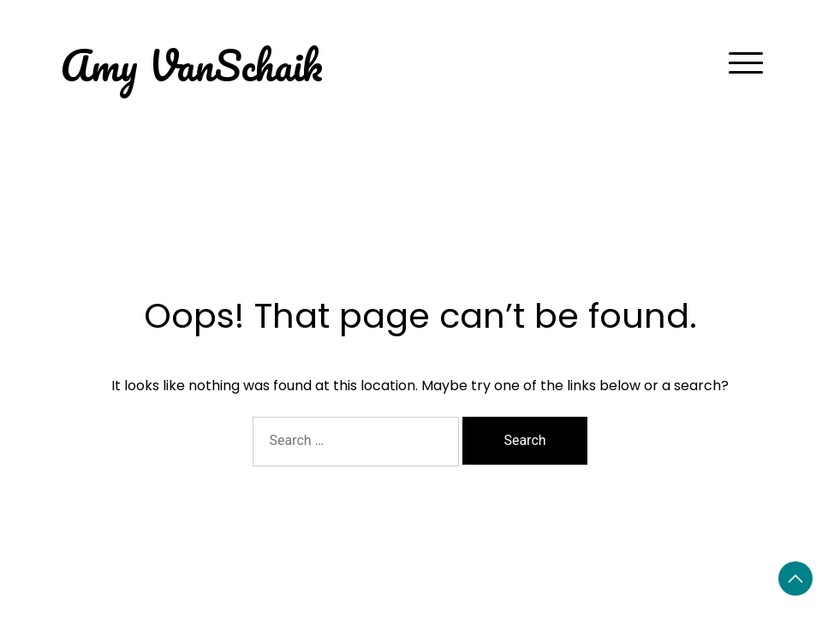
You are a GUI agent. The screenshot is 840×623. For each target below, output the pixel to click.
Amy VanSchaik (191, 65)
